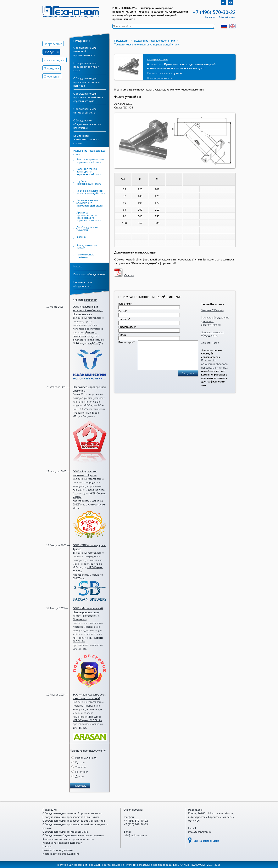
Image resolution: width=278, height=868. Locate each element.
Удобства (81, 767)
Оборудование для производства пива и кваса (86, 67)
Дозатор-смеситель (85, 334)
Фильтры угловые (158, 59)
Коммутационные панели (87, 246)
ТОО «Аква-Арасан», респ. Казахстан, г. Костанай (89, 696)
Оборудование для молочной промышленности (85, 51)
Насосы (78, 266)
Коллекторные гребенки (85, 256)
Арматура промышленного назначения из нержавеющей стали (89, 216)
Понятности (82, 772)
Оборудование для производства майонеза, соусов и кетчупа (88, 97)
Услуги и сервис (54, 60)
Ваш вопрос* (126, 342)
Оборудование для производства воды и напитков (86, 82)
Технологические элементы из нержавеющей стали (89, 203)
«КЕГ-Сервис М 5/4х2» (87, 720)
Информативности (86, 758)
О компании (52, 76)
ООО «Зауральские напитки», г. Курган (85, 473)
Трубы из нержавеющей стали (89, 182)
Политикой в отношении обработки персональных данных (215, 364)
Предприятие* (127, 327)
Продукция (51, 52)
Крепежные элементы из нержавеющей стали (91, 192)
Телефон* (124, 319)
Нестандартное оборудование (83, 284)
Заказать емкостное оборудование (213, 334)
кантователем (96, 504)
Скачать (129, 275)
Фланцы (81, 237)
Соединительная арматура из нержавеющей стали (89, 171)
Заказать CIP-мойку (213, 310)
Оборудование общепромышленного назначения (87, 124)
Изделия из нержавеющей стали (154, 41)
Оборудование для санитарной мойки (85, 111)
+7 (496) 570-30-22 (214, 12)
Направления (53, 44)
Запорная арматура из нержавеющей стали (90, 161)
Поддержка (51, 68)
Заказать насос (210, 343)
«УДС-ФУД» (96, 343)
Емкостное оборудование (89, 274)
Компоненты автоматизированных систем (86, 139)
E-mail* (123, 311)
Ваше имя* (125, 303)
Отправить (188, 379)
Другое (79, 776)
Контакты (210, 17)
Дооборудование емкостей (87, 229)
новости (91, 300)
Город (122, 334)
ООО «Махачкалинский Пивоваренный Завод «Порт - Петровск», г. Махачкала (88, 614)
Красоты (80, 762)
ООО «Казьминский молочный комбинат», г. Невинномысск (88, 310)
